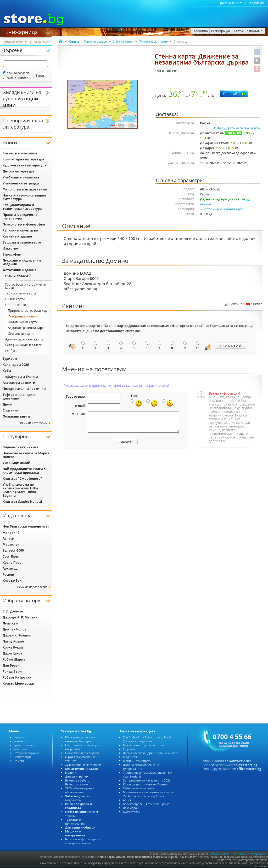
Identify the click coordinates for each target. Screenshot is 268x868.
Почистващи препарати (82, 753)
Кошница (20, 749)
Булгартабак (132, 812)
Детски (77, 776)
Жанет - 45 (11, 532)
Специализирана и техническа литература (22, 207)
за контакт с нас (238, 761)
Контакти (20, 741)
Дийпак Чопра (15, 629)
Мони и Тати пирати (137, 761)
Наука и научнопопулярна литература (24, 197)
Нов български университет (26, 526)
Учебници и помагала (21, 177)
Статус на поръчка (27, 753)
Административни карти (27, 328)
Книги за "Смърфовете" (22, 479)
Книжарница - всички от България (80, 739)
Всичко (79, 806)
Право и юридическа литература (20, 216)
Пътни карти (15, 299)
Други (8, 404)
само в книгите (15, 78)
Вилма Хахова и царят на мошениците (150, 753)
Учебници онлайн (18, 463)
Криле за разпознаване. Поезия (145, 784)
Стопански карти (21, 334)
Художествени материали (83, 765)
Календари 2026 (16, 365)
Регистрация (23, 757)
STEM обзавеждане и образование (80, 790)
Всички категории (34, 423)
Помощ (19, 761)
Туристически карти (21, 293)
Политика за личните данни (250, 854)
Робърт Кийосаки (17, 677)
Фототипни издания (19, 270)
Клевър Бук (12, 580)
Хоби (7, 371)
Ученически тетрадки (21, 183)
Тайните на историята (138, 788)
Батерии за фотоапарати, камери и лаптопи (83, 841)
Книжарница (22, 32)
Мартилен (11, 544)
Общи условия (219, 854)
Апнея (127, 800)
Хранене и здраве (17, 236)
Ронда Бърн (12, 671)
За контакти (256, 3)
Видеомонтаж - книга (20, 447)
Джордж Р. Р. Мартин (20, 617)
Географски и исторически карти (26, 286)
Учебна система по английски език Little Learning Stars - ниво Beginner (20, 490)
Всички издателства (32, 587)
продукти (82, 769)
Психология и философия (24, 224)
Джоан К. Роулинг (17, 635)
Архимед (10, 568)
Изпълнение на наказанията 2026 (147, 780)
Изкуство (10, 248)
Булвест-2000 (13, 550)
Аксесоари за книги (19, 383)
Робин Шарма (14, 659)
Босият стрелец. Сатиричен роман (147, 804)
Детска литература (18, 171)
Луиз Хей (10, 623)
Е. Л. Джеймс (13, 611)
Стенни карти (123, 41)
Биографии (12, 254)
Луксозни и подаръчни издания (22, 262)
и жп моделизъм (79, 798)
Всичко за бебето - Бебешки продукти (78, 782)
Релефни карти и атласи (24, 345)
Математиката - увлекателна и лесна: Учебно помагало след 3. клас (149, 794)
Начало (19, 737)
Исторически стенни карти (224, 209)
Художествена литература (24, 165)
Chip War (129, 749)
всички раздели (16, 73)
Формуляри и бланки (20, 377)
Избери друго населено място (237, 128)
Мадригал (130, 757)
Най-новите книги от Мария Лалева (26, 455)
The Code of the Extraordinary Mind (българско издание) (147, 739)
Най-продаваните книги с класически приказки (24, 471)
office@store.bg (249, 769)
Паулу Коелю (13, 641)
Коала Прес (12, 562)
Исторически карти (153, 41)
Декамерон (131, 808)
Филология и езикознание (25, 189)
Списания (11, 410)
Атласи (9, 538)
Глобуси (11, 351)
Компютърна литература (23, 159)
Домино (206, 204)
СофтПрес (11, 556)
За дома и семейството (22, 242)
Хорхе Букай (13, 647)
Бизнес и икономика (20, 153)
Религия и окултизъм (21, 230)
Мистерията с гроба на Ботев (143, 745)
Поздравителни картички (24, 389)
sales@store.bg (246, 765)
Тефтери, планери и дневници (19, 397)
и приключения (75, 821)
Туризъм (10, 359)
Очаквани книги (16, 416)
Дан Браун (11, 665)
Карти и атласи (96, 41)
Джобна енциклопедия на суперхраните (141, 767)
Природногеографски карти (29, 311)
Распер (8, 574)
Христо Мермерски (18, 683)
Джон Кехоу (12, 653)
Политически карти (23, 322)
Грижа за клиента (231, 3)
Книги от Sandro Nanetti (22, 502)
